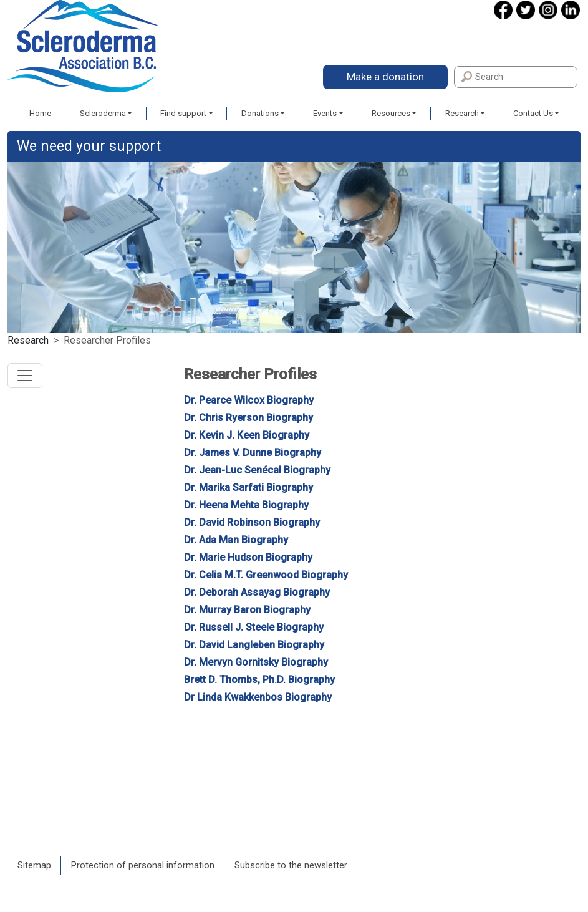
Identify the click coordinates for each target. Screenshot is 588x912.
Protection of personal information (143, 865)
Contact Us (533, 113)
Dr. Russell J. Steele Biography (254, 627)
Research (462, 113)
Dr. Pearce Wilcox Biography (249, 400)
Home (40, 113)
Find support (183, 113)
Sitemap (34, 865)
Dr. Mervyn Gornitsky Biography (256, 662)
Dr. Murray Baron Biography (247, 610)
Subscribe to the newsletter (291, 865)
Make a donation (385, 77)
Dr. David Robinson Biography (252, 522)
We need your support (89, 146)
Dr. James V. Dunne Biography (253, 453)
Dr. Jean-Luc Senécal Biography (257, 470)
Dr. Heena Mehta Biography (246, 505)
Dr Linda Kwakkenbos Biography (258, 697)
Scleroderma (103, 113)
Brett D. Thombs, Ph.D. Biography (259, 680)
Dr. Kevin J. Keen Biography (247, 435)
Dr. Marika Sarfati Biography (248, 488)
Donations (260, 113)
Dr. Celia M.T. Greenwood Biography (266, 575)
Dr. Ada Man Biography (236, 540)
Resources (391, 113)
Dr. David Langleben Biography (254, 645)
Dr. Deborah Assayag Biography (257, 592)
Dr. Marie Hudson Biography (248, 557)
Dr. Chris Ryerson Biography (248, 418)
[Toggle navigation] (25, 376)
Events (325, 113)
